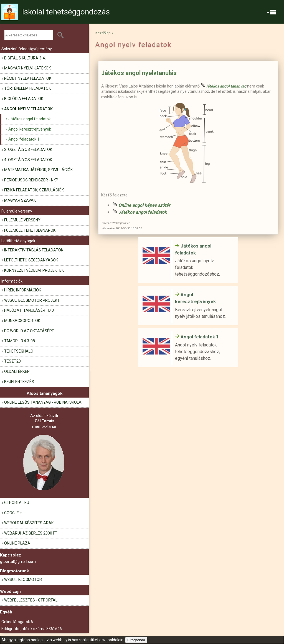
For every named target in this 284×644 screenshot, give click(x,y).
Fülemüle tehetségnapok (30, 230)
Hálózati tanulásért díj (29, 310)
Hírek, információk (23, 290)
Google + (13, 513)
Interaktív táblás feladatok (34, 250)
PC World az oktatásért (29, 331)
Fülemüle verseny (22, 220)
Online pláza (17, 543)
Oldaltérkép (17, 371)
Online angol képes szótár (144, 205)
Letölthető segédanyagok (31, 260)
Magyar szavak (20, 200)
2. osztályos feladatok (28, 149)
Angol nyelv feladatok (28, 109)
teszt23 (12, 361)
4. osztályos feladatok (28, 160)
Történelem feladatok (27, 88)
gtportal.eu (17, 503)
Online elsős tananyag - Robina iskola (43, 402)
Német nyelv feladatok (28, 78)
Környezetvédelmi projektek (34, 270)
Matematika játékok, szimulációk (38, 170)
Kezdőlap (103, 33)
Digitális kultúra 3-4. (25, 58)
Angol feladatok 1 (24, 139)
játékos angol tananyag (226, 86)
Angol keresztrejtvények (30, 129)
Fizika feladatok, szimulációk (34, 190)
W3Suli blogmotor (23, 580)
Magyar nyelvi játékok (27, 68)
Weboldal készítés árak (29, 523)
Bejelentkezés (19, 382)
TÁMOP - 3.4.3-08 (20, 341)
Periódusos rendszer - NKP (31, 180)
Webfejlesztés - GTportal (31, 600)
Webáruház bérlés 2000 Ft (31, 533)
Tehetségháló (19, 351)
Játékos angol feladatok (30, 119)
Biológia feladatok (24, 99)
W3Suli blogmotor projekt (32, 300)
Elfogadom (136, 640)
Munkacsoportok (22, 321)
